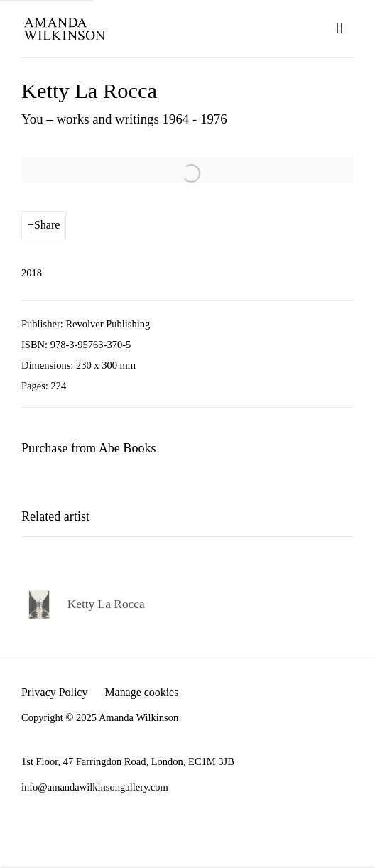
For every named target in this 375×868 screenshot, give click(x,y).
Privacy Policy (54, 692)
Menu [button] (343, 28)
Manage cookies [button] (141, 692)
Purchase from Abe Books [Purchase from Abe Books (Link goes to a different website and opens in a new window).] (89, 448)
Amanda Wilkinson (64, 28)
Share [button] (47, 225)
